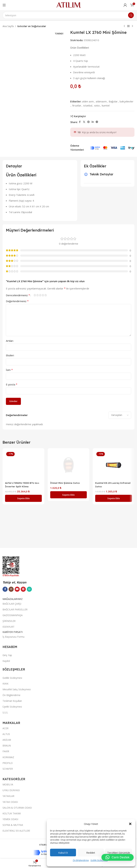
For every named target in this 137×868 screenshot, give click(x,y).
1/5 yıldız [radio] (35, 295)
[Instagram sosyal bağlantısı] (11, 788)
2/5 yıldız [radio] (37, 295)
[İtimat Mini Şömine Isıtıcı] (69, 578)
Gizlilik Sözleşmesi (99, 860)
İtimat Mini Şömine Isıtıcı (66, 708)
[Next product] (132, 26)
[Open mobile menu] (4, 5)
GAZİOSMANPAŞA (13, 814)
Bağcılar (113, 101)
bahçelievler (127, 101)
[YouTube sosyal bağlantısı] (17, 788)
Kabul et (63, 853)
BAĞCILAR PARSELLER (15, 808)
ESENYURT (9, 825)
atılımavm (101, 101)
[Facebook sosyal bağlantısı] (80, 122)
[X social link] (84, 122)
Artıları (10, 341)
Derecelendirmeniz (18, 295)
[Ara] (68, 15)
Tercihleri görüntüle (119, 853)
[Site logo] (69, 5)
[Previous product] (124, 26)
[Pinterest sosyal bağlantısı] (88, 122)
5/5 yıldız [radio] (45, 295)
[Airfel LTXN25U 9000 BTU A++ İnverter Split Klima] (23, 578)
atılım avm (88, 101)
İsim (9, 370)
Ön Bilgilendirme (81, 860)
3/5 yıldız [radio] (40, 295)
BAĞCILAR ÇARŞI (12, 802)
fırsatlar (77, 105)
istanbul (88, 105)
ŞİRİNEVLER (9, 820)
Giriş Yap (7, 854)
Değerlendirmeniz (17, 301)
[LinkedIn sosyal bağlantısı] (93, 122)
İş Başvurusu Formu (13, 835)
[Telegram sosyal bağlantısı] (97, 122)
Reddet (91, 853)
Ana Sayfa (8, 26)
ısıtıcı (97, 105)
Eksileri (10, 355)
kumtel (106, 105)
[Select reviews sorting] (120, 415)
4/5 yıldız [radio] (43, 295)
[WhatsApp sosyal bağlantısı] (29, 788)
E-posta (12, 384)
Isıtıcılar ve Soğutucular (32, 26)
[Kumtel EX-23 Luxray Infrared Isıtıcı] (114, 465)
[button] (130, 824)
